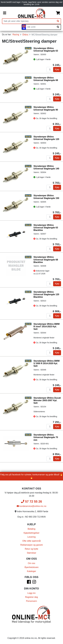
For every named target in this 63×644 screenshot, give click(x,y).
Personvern (31, 601)
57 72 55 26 (31, 501)
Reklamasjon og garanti (31, 545)
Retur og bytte (32, 549)
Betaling (31, 529)
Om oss (31, 563)
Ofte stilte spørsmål (31, 541)
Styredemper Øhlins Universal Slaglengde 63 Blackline (46, 228)
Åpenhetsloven (31, 567)
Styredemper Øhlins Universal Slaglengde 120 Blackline (46, 294)
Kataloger (32, 571)
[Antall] (50, 69)
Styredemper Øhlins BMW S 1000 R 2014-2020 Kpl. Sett (47, 363)
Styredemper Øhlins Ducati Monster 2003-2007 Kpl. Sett (47, 400)
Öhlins (25, 35)
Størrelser (31, 553)
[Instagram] (34, 583)
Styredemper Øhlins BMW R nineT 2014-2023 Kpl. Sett (47, 327)
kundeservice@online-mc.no (32, 506)
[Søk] (58, 21)
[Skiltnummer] (41, 27)
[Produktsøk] (29, 21)
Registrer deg (31, 597)
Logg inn (31, 593)
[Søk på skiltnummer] (58, 27)
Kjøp (57, 69)
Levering (31, 537)
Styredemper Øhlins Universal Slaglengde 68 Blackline (46, 260)
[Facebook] (29, 583)
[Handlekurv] (58, 13)
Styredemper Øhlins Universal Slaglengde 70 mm (46, 437)
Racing (16, 35)
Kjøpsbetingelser (31, 533)
